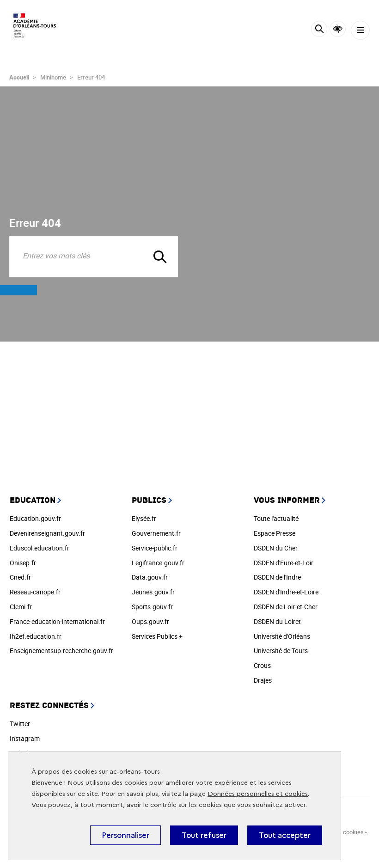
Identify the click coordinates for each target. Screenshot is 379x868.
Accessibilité (338, 29)
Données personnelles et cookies (258, 794)
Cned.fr (20, 577)
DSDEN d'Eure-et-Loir (284, 563)
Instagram (25, 738)
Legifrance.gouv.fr (158, 563)
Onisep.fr (23, 563)
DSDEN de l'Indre (277, 577)
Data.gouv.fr (150, 577)
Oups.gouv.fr (150, 621)
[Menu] (360, 30)
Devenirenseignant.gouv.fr (47, 533)
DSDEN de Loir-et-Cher (286, 607)
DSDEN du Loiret (277, 621)
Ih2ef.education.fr (36, 636)
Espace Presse (275, 533)
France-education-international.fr (57, 621)
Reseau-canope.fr (35, 592)
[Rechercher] (319, 30)
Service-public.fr (155, 548)
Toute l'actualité (276, 518)
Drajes (263, 680)
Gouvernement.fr (156, 533)
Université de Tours (281, 651)
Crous (262, 665)
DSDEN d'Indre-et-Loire (286, 592)
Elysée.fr (144, 518)
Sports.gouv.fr (152, 607)
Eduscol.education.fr (40, 548)
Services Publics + (157, 636)
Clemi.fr (21, 607)
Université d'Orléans (282, 636)
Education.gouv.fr (35, 518)
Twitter (20, 724)
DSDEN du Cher (276, 548)
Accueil (19, 77)
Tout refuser (204, 835)
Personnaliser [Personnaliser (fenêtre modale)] (125, 835)
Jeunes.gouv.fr (153, 592)
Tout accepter (285, 835)
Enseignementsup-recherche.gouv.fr (61, 651)
